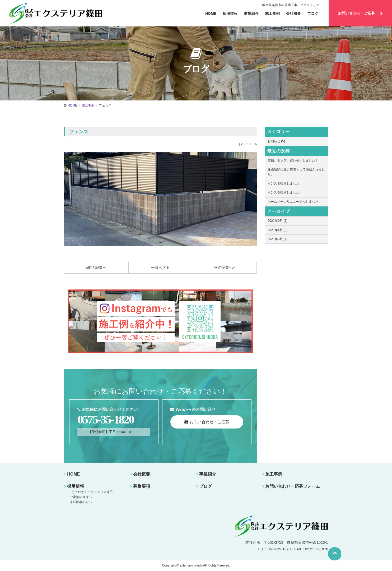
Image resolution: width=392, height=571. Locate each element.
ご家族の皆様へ (80, 497)
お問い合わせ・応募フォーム (292, 486)
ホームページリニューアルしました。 (295, 202)
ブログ (313, 13)
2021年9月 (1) (277, 221)
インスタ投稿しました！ (285, 192)
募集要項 (141, 486)
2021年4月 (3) (277, 230)
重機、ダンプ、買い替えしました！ (293, 160)
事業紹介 (207, 474)
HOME (72, 105)
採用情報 (230, 13)
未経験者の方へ (80, 502)
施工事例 (272, 13)
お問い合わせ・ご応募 (360, 13)
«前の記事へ (96, 268)
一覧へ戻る (160, 268)
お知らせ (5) (276, 141)
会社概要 (141, 474)
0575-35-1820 (106, 420)
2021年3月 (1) (277, 239)
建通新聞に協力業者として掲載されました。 (296, 172)
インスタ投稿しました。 (285, 183)
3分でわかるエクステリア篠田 (91, 492)
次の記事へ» (225, 268)
